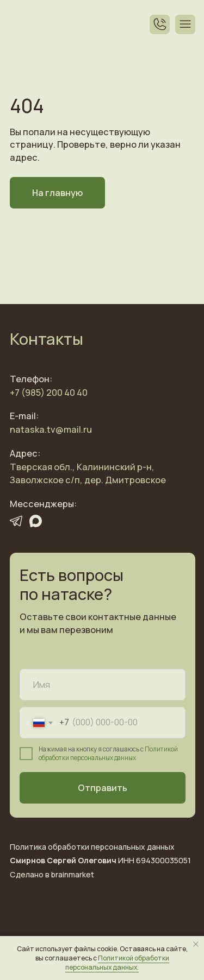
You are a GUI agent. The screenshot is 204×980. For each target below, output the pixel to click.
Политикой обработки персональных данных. (117, 963)
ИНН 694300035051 (100, 860)
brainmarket (73, 874)
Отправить (103, 788)
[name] (103, 685)
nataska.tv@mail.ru (51, 429)
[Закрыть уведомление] (196, 944)
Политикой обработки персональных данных (108, 754)
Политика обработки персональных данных (92, 847)
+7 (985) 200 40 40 (49, 393)
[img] (26, 25)
